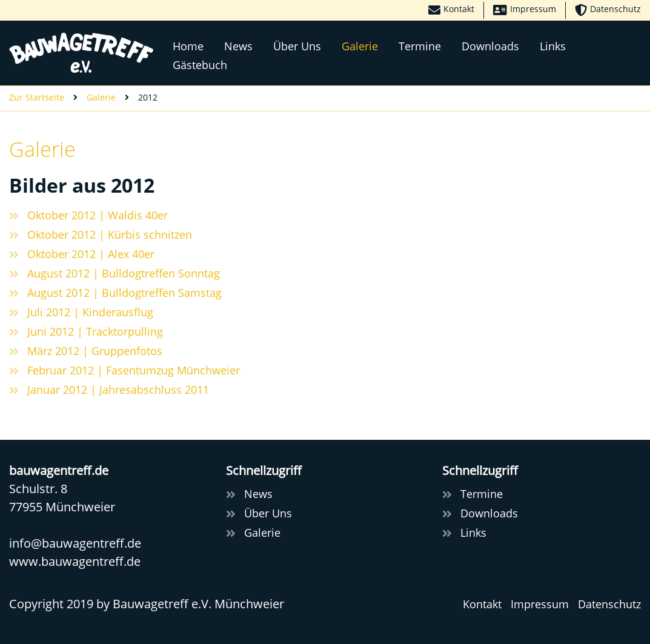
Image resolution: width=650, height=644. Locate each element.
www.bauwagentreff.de (75, 561)
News (238, 46)
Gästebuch (200, 65)
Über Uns (297, 46)
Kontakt (482, 604)
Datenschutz (609, 604)
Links (553, 46)
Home (188, 46)
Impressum (540, 604)
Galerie (360, 46)
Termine (420, 46)
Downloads (490, 46)
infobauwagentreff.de (75, 543)
